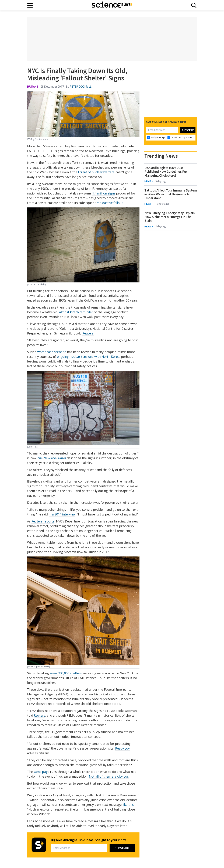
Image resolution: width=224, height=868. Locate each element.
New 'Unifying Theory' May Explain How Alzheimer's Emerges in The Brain (170, 217)
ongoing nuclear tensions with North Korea (88, 357)
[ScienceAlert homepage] (112, 5)
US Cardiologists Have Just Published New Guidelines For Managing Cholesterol (166, 172)
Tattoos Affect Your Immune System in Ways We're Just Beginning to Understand (171, 194)
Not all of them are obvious (109, 776)
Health (149, 181)
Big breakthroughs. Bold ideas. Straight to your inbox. (89, 840)
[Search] (194, 5)
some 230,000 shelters (66, 673)
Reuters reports (43, 521)
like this (128, 805)
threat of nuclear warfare (96, 172)
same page (41, 772)
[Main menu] (30, 5)
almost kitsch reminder (76, 312)
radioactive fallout (110, 203)
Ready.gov (122, 748)
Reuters (88, 333)
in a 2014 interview (62, 514)
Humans (33, 86)
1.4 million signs (104, 193)
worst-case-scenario (52, 352)
